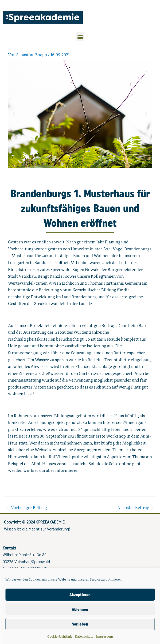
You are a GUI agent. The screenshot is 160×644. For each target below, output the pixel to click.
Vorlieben (80, 624)
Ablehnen (80, 609)
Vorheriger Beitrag (26, 508)
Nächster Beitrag (136, 508)
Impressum (105, 636)
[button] (80, 37)
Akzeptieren (80, 595)
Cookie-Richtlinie (60, 636)
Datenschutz (84, 636)
